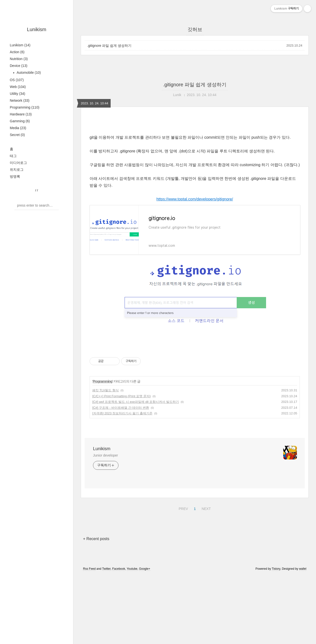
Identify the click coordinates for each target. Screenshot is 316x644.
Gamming (20, 121)
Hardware (21, 114)
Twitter (106, 637)
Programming (25, 107)
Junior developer (105, 524)
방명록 (15, 176)
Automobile (28, 73)
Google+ (145, 637)
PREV (183, 577)
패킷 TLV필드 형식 (105, 459)
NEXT (206, 577)
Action (17, 52)
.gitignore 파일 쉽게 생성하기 (109, 46)
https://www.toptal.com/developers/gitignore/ (195, 268)
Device (19, 66)
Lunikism (37, 29)
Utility (18, 94)
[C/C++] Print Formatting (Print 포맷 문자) (122, 465)
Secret (17, 135)
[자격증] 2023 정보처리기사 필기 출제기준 (122, 482)
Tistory (276, 637)
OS (17, 80)
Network (20, 100)
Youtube (132, 637)
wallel (303, 637)
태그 (13, 156)
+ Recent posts (96, 607)
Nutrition (19, 59)
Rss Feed (89, 637)
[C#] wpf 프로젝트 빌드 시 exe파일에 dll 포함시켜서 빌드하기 (136, 470)
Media (18, 128)
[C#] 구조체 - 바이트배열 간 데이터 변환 (121, 476)
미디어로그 (18, 163)
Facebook (119, 637)
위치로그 (17, 170)
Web (18, 87)
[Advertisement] (195, 163)
